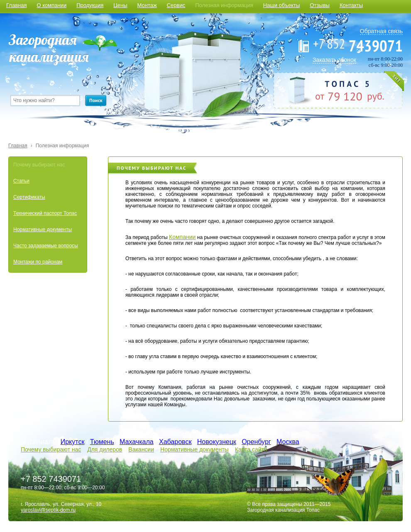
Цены (120, 5)
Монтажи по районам (38, 262)
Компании (182, 237)
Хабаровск (175, 442)
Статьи (21, 181)
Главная (16, 5)
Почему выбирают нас (39, 165)
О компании (51, 5)
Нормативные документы (43, 229)
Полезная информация (224, 5)
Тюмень (102, 442)
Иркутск (73, 442)
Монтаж (147, 5)
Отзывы (320, 5)
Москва (288, 442)
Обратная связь (381, 31)
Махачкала (137, 442)
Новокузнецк (217, 442)
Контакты (351, 5)
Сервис (176, 5)
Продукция (90, 5)
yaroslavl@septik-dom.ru (48, 510)
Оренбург (256, 442)
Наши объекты (282, 5)
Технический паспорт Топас (45, 213)
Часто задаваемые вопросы (46, 246)
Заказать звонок (334, 60)
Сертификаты (29, 197)
